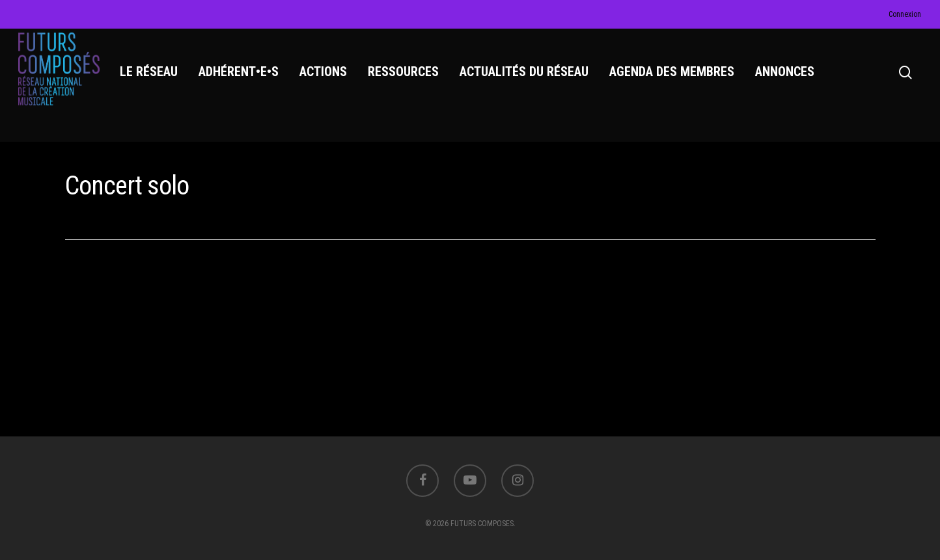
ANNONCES (788, 79)
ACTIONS (326, 79)
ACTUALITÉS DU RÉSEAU (527, 79)
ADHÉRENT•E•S (242, 79)
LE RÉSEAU (152, 79)
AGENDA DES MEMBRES (675, 79)
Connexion (905, 14)
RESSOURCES (407, 79)
